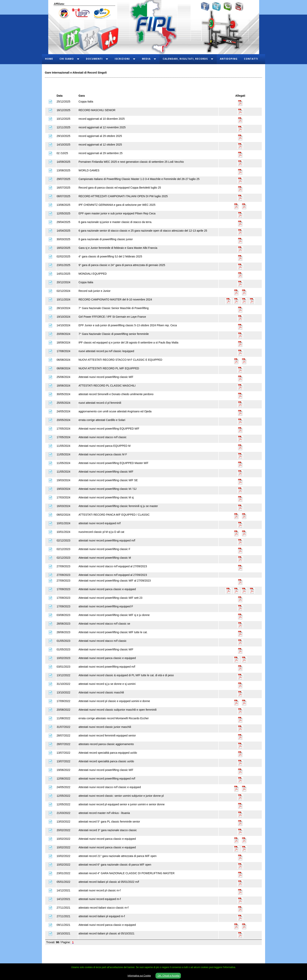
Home (49, 59)
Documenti (94, 59)
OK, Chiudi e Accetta (168, 976)
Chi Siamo (67, 59)
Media (146, 59)
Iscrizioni (122, 59)
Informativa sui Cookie (139, 976)
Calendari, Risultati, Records (185, 59)
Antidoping (229, 59)
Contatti (251, 59)
